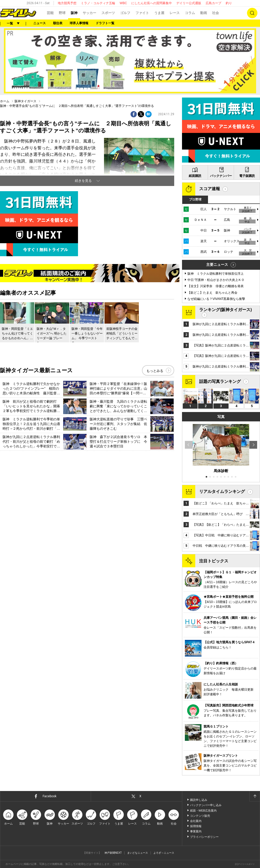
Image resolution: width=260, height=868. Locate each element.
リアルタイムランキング (222, 491)
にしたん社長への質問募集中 (152, 3)
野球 (62, 13)
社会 (216, 13)
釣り (229, 3)
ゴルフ (125, 13)
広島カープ (213, 3)
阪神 (74, 13)
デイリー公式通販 (189, 3)
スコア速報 (210, 189)
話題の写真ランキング (220, 381)
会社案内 (196, 821)
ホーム (5, 101)
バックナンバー (221, 176)
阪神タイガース (25, 101)
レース (175, 13)
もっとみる (155, 371)
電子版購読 (247, 176)
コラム (190, 13)
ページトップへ (255, 796)
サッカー (89, 13)
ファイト (142, 13)
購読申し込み (199, 800)
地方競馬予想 (67, 3)
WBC (123, 3)
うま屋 (159, 13)
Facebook (50, 796)
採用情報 (196, 826)
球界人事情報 (79, 23)
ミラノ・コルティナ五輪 (98, 3)
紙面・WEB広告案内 (203, 811)
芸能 (50, 13)
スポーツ (108, 13)
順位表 (58, 23)
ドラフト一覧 (105, 23)
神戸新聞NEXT (113, 853)
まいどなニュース (138, 853)
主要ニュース (217, 265)
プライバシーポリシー (204, 837)
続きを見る (83, 181)
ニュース (40, 23)
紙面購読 (195, 176)
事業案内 (196, 831)
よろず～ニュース (164, 853)
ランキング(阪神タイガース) (226, 310)
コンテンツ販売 (200, 816)
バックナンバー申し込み (206, 805)
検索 (252, 13)
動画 (204, 13)
